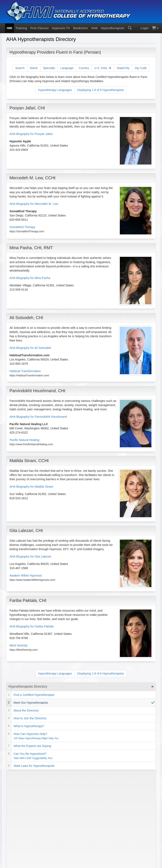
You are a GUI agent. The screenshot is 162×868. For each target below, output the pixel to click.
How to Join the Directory (30, 718)
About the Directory (26, 710)
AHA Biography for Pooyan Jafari (31, 134)
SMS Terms (38, 840)
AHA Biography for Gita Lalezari (30, 556)
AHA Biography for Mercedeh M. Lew (34, 204)
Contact (53, 840)
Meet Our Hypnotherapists (31, 703)
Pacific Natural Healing (24, 440)
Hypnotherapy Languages (55, 90)
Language (67, 68)
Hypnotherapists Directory (28, 686)
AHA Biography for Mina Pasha (30, 278)
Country (84, 68)
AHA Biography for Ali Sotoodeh (30, 348)
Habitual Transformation (25, 371)
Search (20, 68)
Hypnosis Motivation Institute (47, 847)
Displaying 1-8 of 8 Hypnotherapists (101, 90)
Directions (67, 840)
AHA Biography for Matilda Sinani (31, 487)
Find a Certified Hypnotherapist (34, 695)
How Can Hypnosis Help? (36, 736)
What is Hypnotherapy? (29, 726)
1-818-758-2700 (20, 815)
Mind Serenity (19, 645)
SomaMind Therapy (22, 227)
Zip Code (141, 68)
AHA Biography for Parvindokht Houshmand (38, 417)
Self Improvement (22, 774)
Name (34, 68)
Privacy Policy (19, 840)
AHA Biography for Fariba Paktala (32, 626)
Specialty (49, 68)
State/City (123, 68)
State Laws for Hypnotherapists (34, 766)
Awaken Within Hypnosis (26, 575)
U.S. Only (103, 68)
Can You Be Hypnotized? (33, 756)
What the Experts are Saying (32, 746)
